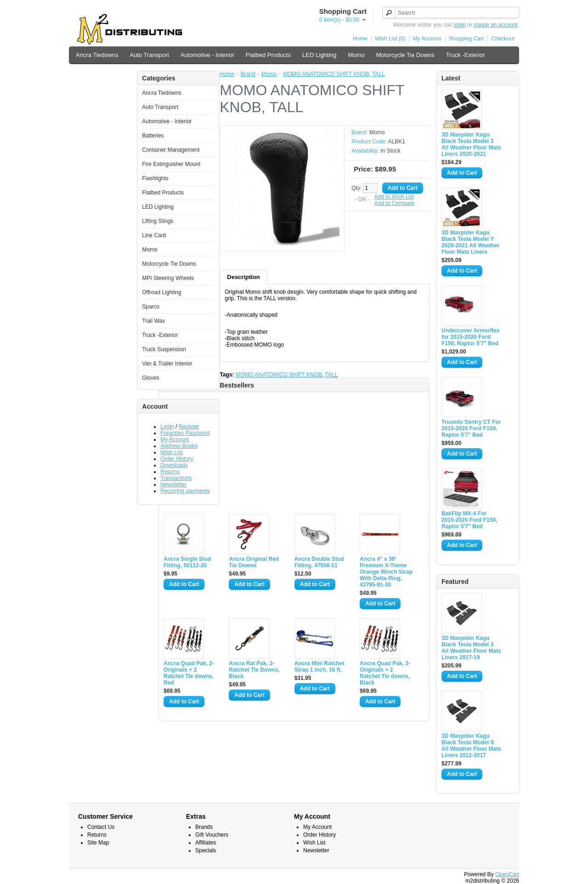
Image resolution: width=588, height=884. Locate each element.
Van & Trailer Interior (103, 74)
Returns (170, 472)
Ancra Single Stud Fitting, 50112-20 (187, 562)
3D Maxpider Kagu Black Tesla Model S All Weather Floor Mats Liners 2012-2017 (471, 746)
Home (360, 39)
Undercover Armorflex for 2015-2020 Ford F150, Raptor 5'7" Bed (470, 337)
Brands (204, 827)
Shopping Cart (466, 39)
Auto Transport (150, 55)
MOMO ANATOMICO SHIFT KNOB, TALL (334, 74)
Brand (248, 74)
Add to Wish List (394, 197)
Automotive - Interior (207, 55)
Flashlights (155, 178)
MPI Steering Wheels (168, 278)
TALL (331, 375)
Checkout (503, 39)
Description (243, 277)
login (460, 25)
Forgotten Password (185, 433)
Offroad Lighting (161, 292)
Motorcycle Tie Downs (405, 55)
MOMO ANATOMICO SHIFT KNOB (279, 375)
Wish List (172, 452)
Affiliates (206, 843)
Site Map (98, 843)
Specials (206, 850)
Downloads (174, 465)
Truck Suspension (164, 349)
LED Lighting (319, 55)
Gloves (150, 378)
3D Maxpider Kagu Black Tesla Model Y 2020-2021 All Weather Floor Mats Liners (470, 242)
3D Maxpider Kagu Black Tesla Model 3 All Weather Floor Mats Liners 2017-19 (471, 648)
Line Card (154, 235)
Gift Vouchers (212, 835)
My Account (427, 39)
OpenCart (507, 874)
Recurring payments (185, 491)
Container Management (171, 150)
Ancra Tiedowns (97, 55)
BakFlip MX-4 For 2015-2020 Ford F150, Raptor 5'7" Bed (469, 520)
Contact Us (101, 827)
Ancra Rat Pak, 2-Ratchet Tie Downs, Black (254, 670)
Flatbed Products (268, 55)
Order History (177, 459)
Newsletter (173, 485)
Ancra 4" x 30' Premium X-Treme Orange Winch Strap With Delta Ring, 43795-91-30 (386, 572)
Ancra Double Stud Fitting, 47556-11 (319, 562)
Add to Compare (394, 203)
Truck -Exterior (466, 55)
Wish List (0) (390, 39)
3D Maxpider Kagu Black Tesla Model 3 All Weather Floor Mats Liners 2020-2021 (471, 144)
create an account (495, 25)
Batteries (153, 136)
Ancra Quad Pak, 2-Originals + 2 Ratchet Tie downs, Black (385, 673)
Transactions (176, 478)
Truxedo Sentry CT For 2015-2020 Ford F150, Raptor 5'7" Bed (471, 428)
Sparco (151, 307)
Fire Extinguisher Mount (171, 164)
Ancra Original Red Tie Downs (254, 562)
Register (189, 427)
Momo (356, 55)
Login (167, 427)
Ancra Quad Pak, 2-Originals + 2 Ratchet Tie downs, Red (189, 673)
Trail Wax (153, 321)
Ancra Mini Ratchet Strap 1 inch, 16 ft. (319, 667)
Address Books (179, 446)
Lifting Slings (158, 221)
